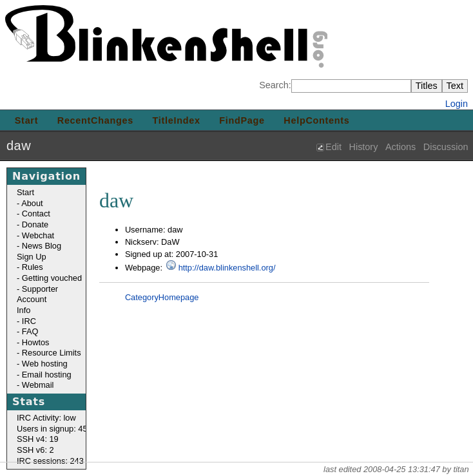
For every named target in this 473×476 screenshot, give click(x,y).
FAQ (30, 331)
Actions (401, 147)
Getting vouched (52, 278)
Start (26, 120)
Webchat (38, 235)
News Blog (42, 246)
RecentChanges (95, 120)
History (364, 147)
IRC (29, 321)
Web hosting (45, 364)
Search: (275, 85)
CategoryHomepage (162, 297)
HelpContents (316, 120)
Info (24, 310)
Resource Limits (52, 353)
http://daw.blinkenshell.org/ (227, 268)
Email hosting (47, 375)
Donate (35, 224)
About (32, 203)
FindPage (242, 120)
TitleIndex (177, 120)
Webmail (38, 385)
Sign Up (32, 257)
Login (457, 104)
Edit (333, 147)
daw (19, 146)
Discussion (446, 147)
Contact (36, 214)
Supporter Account (37, 294)
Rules (33, 267)
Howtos (36, 342)
